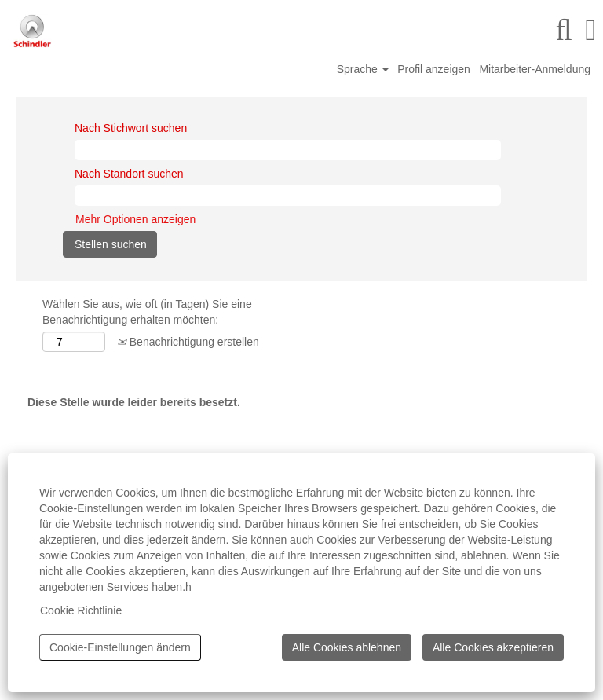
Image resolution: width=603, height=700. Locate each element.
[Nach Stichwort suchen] (288, 150)
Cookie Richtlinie (81, 610)
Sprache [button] (363, 69)
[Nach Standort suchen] (288, 196)
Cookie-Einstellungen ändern (120, 647)
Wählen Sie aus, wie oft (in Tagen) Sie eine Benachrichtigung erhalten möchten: (147, 312)
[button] (591, 30)
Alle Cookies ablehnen (347, 647)
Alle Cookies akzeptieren (493, 647)
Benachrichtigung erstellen (188, 342)
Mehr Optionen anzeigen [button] (135, 219)
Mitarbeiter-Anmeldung (535, 69)
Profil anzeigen (434, 69)
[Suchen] (564, 30)
